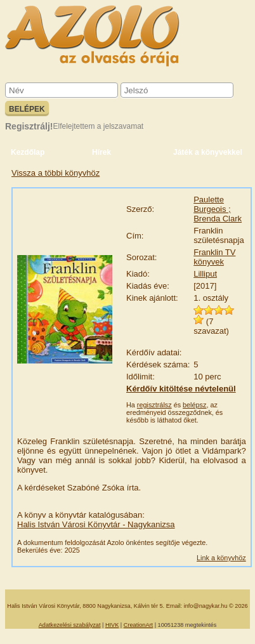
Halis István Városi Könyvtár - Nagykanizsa (96, 524)
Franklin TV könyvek (214, 257)
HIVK (112, 625)
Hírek (101, 152)
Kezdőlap (28, 152)
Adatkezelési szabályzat (70, 625)
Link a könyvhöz (221, 558)
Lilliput (205, 274)
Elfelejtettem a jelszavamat (98, 126)
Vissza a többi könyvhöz (56, 173)
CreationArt (138, 625)
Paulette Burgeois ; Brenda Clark (218, 209)
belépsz (194, 405)
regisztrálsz (154, 405)
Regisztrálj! (29, 126)
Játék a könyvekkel (208, 152)
